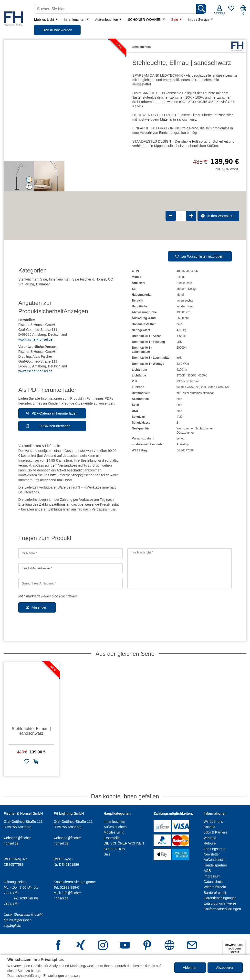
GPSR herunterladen (54, 426)
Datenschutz (213, 882)
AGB (207, 871)
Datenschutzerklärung (24, 976)
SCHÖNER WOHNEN (145, 20)
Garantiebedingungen (220, 898)
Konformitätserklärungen (222, 909)
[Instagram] (103, 946)
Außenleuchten (106, 20)
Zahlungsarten (215, 849)
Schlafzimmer (204, 428)
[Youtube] (125, 946)
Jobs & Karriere (215, 832)
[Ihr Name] (70, 553)
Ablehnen (190, 968)
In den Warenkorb (221, 216)
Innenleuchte (185, 301)
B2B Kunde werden (57, 30)
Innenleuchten (75, 20)
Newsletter (212, 854)
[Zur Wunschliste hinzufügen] (27, 762)
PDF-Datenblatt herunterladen (55, 413)
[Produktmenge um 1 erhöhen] (191, 216)
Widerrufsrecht (215, 887)
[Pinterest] (147, 946)
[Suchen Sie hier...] (116, 9)
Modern (182, 289)
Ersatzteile (112, 838)
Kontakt (209, 827)
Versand (210, 838)
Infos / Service (199, 20)
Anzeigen (76, 311)
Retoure (210, 843)
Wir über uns (213, 822)
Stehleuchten (28, 279)
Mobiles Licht (44, 20)
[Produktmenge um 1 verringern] (171, 216)
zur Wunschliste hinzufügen (202, 256)
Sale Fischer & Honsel (89, 279)
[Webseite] (169, 946)
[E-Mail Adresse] (192, 946)
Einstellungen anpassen (62, 976)
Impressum (212, 876)
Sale (175, 20)
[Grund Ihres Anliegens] (70, 584)
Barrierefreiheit (215, 893)
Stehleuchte (184, 283)
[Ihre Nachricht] (180, 568)
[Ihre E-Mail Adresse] (70, 568)
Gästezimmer (185, 433)
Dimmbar (43, 284)
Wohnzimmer (185, 428)
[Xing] (81, 946)
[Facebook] (58, 946)
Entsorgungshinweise (220, 903)
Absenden (39, 607)
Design (193, 289)
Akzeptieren (225, 968)
